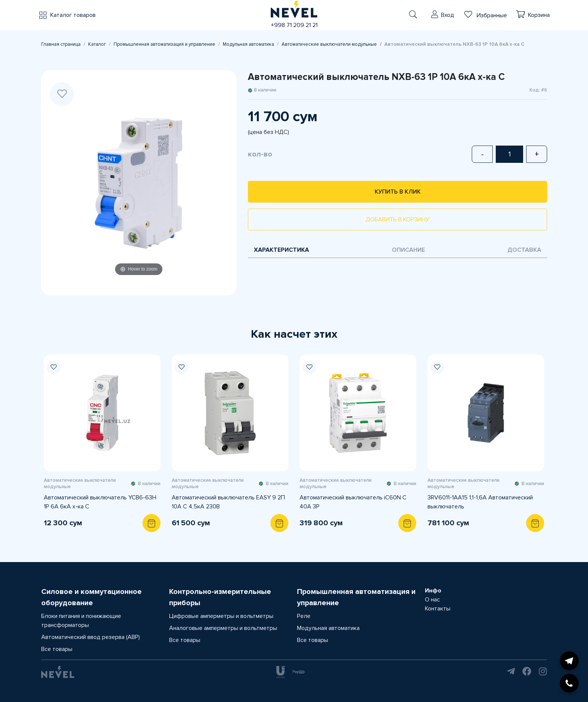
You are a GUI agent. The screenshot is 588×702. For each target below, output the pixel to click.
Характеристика (281, 250)
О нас (432, 600)
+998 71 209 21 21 (294, 25)
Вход (448, 15)
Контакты (438, 609)
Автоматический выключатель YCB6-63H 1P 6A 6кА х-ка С (100, 502)
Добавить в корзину (397, 219)
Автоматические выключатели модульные (329, 44)
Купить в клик (398, 192)
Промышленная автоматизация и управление (164, 44)
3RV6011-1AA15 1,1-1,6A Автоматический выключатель (480, 502)
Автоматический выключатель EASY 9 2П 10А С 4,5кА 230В (228, 502)
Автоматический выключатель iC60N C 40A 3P (353, 502)
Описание (408, 250)
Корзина (539, 15)
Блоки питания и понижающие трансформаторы (81, 621)
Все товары (57, 649)
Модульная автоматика (248, 44)
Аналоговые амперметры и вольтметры (223, 628)
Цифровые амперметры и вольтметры (221, 616)
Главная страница (61, 44)
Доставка (524, 250)
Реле (304, 616)
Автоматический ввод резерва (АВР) (91, 637)
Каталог (97, 44)
